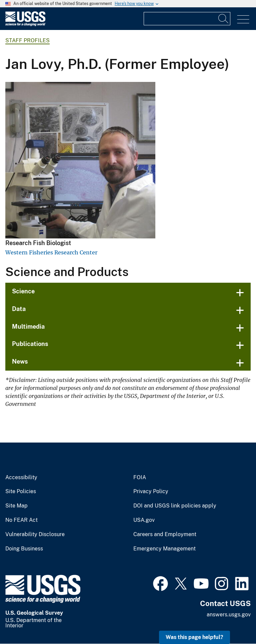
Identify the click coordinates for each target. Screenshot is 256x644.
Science (23, 291)
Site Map (16, 506)
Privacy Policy (151, 491)
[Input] (187, 19)
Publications (30, 344)
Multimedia (28, 326)
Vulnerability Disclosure (35, 534)
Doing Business (24, 549)
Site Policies (21, 491)
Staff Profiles (27, 40)
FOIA (140, 478)
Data (19, 309)
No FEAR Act (21, 520)
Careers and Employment (165, 534)
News (20, 361)
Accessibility (21, 478)
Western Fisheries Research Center (51, 252)
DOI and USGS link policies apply (175, 506)
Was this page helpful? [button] (194, 637)
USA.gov (144, 520)
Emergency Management (164, 549)
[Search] (224, 19)
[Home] (25, 24)
